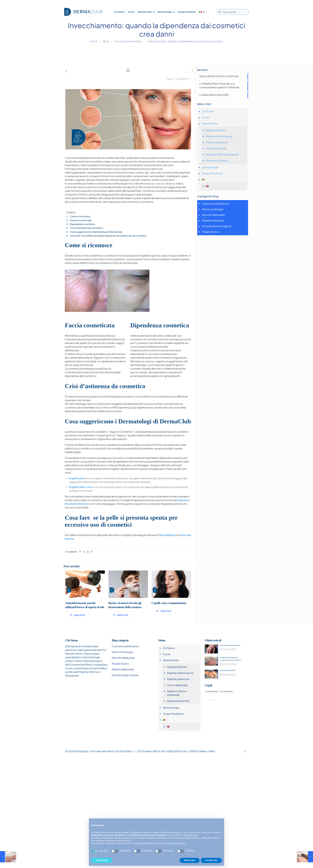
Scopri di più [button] (102, 860)
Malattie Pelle (210, 123)
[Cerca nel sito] (233, 12)
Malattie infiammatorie (219, 136)
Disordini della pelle (213, 215)
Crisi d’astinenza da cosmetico (86, 228)
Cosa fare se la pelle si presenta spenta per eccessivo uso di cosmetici (108, 236)
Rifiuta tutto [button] (190, 860)
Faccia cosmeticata (81, 220)
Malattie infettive (216, 130)
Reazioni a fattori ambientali (222, 154)
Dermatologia (210, 167)
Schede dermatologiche (217, 226)
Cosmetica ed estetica (128, 41)
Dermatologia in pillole (125, 675)
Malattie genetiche (217, 142)
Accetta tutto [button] (211, 860)
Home (94, 41)
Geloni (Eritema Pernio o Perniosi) (219, 76)
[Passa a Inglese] (225, 186)
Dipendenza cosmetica (82, 224)
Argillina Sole (77, 478)
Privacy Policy (213, 692)
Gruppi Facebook (212, 173)
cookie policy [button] (193, 835)
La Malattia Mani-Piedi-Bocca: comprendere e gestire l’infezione (219, 85)
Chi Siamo (208, 111)
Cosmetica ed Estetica (125, 646)
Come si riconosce (80, 216)
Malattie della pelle (213, 220)
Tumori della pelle (216, 148)
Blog (106, 41)
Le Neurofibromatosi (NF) (214, 95)
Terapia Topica (210, 232)
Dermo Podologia (122, 652)
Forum (206, 117)
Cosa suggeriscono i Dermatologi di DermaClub (96, 232)
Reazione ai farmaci (217, 160)
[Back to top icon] (245, 751)
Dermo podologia (212, 209)
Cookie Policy (227, 692)
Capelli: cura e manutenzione (169, 603)
